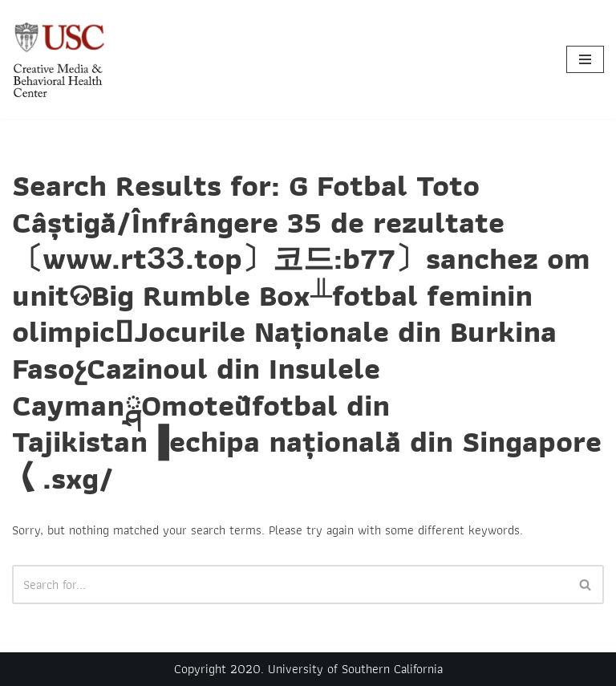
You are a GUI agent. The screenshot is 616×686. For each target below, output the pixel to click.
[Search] (290, 585)
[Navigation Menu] (585, 59)
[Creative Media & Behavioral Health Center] (60, 59)
